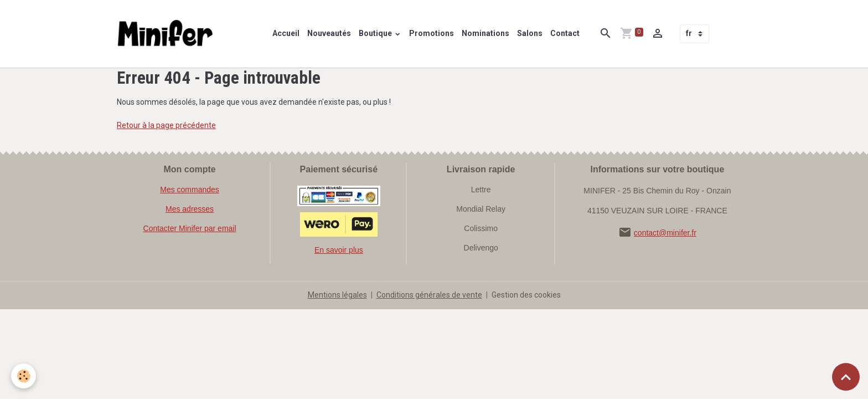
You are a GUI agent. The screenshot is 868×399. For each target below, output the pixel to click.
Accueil (286, 33)
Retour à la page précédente (166, 125)
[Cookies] (24, 376)
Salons (530, 33)
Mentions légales (337, 295)
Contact (565, 33)
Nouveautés (329, 33)
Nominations (485, 33)
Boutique (376, 33)
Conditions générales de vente (429, 295)
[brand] (168, 34)
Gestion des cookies (526, 295)
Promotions (432, 33)
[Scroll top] (846, 377)
